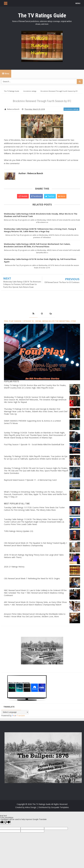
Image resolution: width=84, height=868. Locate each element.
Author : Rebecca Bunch (31, 173)
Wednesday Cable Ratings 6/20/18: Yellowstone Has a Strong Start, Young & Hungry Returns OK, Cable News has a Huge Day (40, 230)
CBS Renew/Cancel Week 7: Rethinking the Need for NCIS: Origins (32, 578)
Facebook (36, 196)
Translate (18, 716)
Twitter (50, 196)
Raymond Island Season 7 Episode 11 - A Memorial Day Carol (30, 480)
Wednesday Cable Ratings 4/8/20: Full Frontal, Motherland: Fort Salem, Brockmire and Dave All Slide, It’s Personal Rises (37, 245)
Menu (6, 74)
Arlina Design (31, 807)
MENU (78, 3)
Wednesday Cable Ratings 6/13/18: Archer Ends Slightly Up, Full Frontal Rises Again (40, 260)
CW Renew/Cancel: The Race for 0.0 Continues (62, 282)
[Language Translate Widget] (15, 712)
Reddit (23, 196)
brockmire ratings (71, 109)
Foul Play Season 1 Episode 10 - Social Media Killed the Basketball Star (40, 321)
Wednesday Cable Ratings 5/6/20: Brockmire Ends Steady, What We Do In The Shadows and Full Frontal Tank (41, 215)
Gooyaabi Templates (60, 807)
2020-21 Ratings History (14, 567)
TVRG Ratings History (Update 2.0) (19, 531)
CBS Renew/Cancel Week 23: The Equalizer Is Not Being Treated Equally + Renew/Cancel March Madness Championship (36, 544)
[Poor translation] (7, 822)
